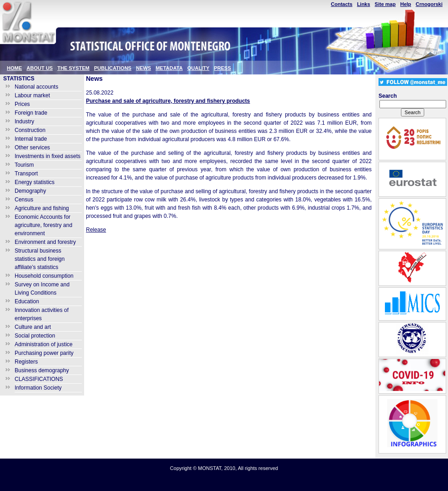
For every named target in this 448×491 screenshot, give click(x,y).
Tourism (24, 165)
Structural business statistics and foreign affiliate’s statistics (40, 259)
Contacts (342, 4)
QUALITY (198, 68)
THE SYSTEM (73, 68)
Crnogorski (429, 4)
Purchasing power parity (44, 353)
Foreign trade (31, 113)
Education (27, 301)
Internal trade (31, 139)
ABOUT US (40, 68)
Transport (26, 174)
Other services (32, 148)
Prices (22, 104)
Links (364, 4)
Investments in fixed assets (48, 156)
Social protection (35, 336)
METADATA (169, 68)
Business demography (42, 370)
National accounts (36, 87)
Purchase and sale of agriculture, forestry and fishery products (168, 101)
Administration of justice (44, 344)
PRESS (222, 68)
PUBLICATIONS (113, 68)
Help (405, 4)
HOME (14, 68)
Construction (30, 130)
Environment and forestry (45, 242)
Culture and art (33, 327)
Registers (26, 362)
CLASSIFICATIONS (39, 379)
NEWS (143, 68)
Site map (385, 4)
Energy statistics (35, 182)
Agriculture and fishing (42, 208)
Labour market (32, 95)
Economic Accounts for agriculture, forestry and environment (43, 225)
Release (96, 230)
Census (24, 200)
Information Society (38, 388)
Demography (30, 191)
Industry (24, 121)
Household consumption (44, 276)
